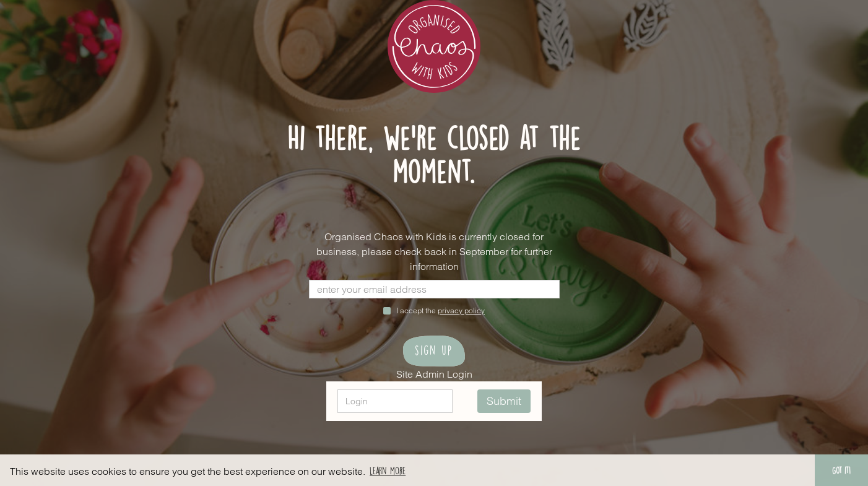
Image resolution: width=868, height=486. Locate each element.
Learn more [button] (388, 470)
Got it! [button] (841, 470)
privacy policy (461, 310)
